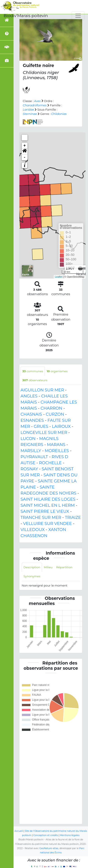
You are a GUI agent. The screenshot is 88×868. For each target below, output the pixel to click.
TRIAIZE (73, 518)
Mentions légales (70, 835)
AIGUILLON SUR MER (42, 390)
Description (32, 567)
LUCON (28, 439)
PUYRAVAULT (34, 457)
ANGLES (29, 396)
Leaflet (59, 277)
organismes (57, 371)
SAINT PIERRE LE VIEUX (45, 511)
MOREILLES (57, 451)
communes (33, 371)
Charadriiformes (35, 105)
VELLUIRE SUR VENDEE (48, 524)
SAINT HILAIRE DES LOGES (48, 499)
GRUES (41, 426)
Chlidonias (59, 114)
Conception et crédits (46, 835)
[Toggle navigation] (78, 16)
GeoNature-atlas (49, 848)
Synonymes (32, 576)
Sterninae (30, 114)
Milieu (48, 567)
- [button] (25, 157)
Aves (37, 101)
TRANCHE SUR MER (41, 518)
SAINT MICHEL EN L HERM (48, 505)
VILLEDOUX (33, 530)
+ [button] (25, 146)
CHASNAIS (31, 414)
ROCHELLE (50, 463)
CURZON (55, 414)
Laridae (28, 110)
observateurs (35, 380)
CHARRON (51, 408)
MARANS (56, 445)
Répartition (64, 567)
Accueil (19, 831)
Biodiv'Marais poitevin (26, 16)
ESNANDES (32, 420)
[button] (25, 152)
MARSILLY (31, 451)
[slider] (80, 268)
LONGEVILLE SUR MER (44, 433)
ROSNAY (29, 469)
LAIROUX (61, 426)
